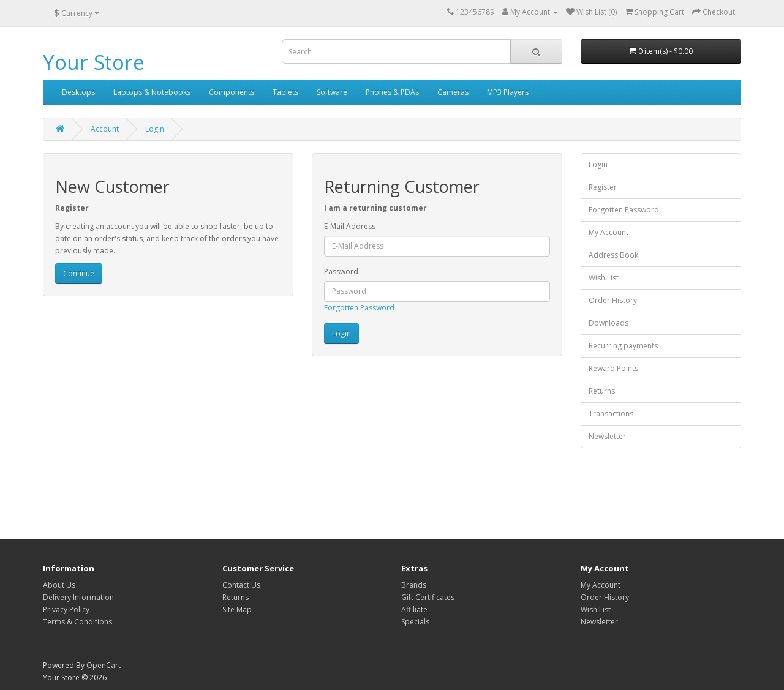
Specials (415, 622)
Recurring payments (623, 346)
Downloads (609, 323)
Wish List (604, 278)
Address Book (613, 255)
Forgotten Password (359, 308)
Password (341, 272)
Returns (602, 391)
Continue (79, 273)
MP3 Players (508, 92)
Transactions (611, 414)
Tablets (285, 92)
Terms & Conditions (77, 622)
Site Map (237, 609)
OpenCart (104, 665)
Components (232, 92)
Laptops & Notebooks (152, 92)
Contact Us (241, 585)
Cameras (453, 92)
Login (155, 129)
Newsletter (607, 436)
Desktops (78, 92)
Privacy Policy (66, 609)
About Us (59, 585)
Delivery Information (78, 597)
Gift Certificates (428, 597)
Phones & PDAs (392, 92)
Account (105, 129)
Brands (414, 585)
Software (332, 92)
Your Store (94, 62)
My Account (609, 232)
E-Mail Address (350, 226)
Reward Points (613, 368)
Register (603, 187)
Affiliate (414, 609)
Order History (613, 300)
